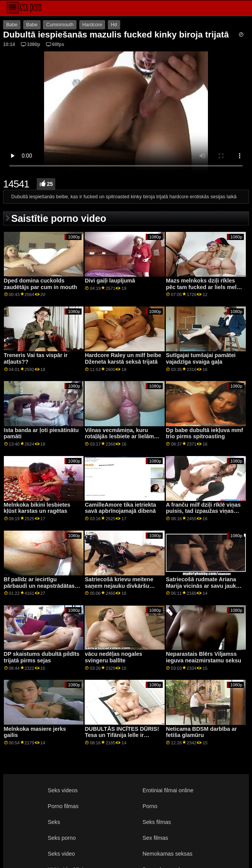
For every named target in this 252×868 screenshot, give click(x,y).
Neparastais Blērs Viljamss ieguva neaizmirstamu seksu (203, 657)
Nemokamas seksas (168, 854)
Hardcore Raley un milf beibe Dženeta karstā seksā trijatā (123, 358)
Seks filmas (157, 822)
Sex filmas (155, 838)
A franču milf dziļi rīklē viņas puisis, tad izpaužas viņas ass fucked (203, 511)
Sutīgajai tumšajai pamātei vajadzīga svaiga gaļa (201, 358)
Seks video (61, 854)
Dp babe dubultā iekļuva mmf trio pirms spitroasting (204, 433)
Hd (114, 25)
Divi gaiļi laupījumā (110, 281)
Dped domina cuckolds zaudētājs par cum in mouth (41, 284)
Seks (54, 822)
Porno (150, 806)
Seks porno (62, 838)
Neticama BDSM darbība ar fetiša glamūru (201, 732)
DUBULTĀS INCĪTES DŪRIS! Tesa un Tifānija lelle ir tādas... (122, 735)
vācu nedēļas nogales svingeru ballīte (113, 657)
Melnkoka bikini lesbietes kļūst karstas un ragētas (37, 508)
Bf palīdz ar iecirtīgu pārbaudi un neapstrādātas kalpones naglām (39, 586)
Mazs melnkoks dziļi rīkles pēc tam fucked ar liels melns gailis (204, 287)
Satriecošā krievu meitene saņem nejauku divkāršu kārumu (119, 586)
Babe (12, 25)
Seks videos (62, 790)
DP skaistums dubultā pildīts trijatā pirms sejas (42, 657)
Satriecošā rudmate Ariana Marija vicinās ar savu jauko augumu (203, 586)
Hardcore (92, 25)
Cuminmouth (60, 25)
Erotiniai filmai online (168, 790)
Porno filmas (63, 806)
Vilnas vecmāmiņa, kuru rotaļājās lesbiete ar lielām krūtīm (119, 437)
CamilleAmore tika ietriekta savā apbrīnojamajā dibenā (120, 508)
